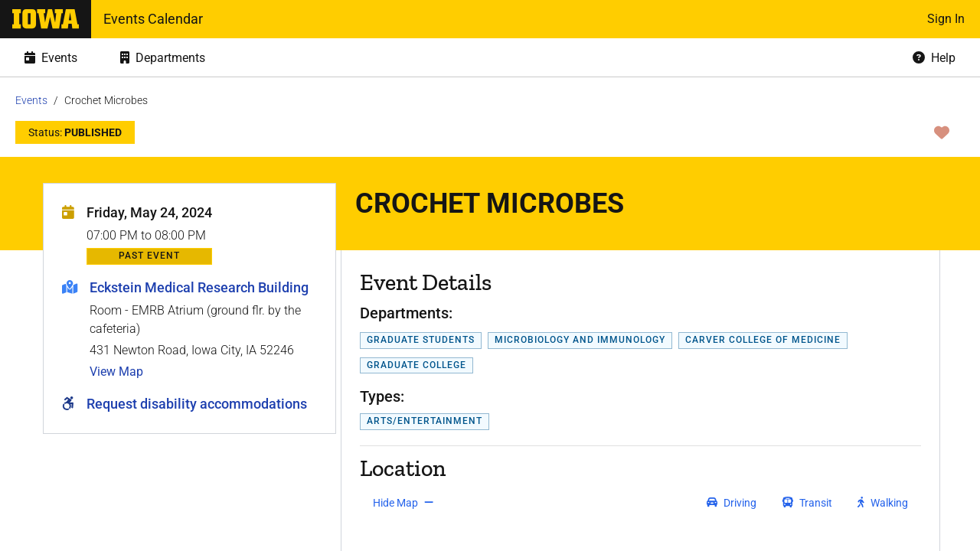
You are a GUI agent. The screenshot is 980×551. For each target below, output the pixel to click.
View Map (116, 372)
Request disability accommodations (197, 404)
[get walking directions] (883, 503)
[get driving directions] (732, 503)
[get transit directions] (808, 503)
